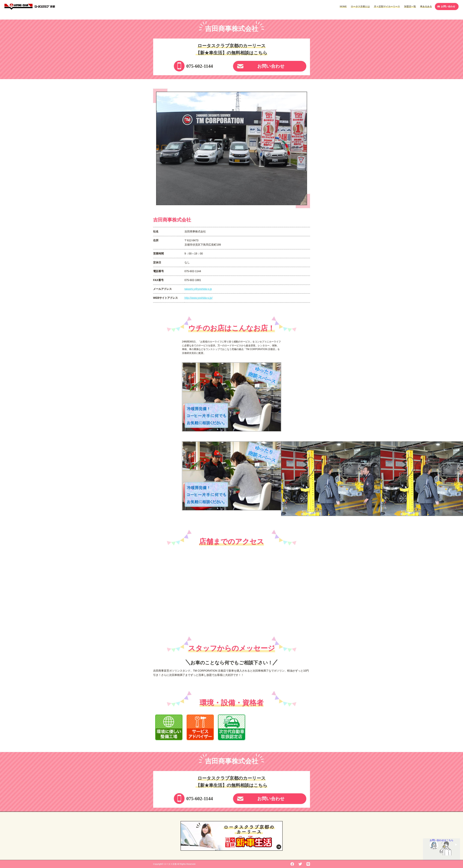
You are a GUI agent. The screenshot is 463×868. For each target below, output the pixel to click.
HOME (343, 6)
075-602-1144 (200, 66)
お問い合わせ (448, 6)
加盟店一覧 (410, 6)
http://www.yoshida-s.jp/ (199, 298)
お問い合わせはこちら (442, 842)
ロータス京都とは (360, 6)
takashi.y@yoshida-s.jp (198, 289)
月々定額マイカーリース (387, 6)
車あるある (426, 6)
